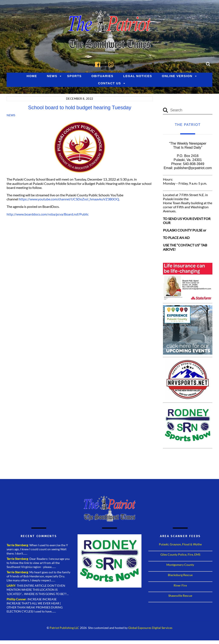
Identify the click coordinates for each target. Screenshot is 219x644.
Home (32, 76)
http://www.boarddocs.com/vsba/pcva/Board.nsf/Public (48, 214)
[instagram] (112, 64)
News (52, 76)
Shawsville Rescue (180, 596)
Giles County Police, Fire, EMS (180, 555)
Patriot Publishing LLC (64, 628)
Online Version (177, 76)
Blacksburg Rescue (180, 575)
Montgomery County (180, 565)
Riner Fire (180, 585)
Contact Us (109, 83)
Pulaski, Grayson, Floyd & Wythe (180, 544)
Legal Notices (138, 76)
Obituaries (102, 76)
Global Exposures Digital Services (150, 628)
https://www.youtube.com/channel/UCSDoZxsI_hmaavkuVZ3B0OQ (69, 199)
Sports (74, 76)
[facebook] (99, 64)
